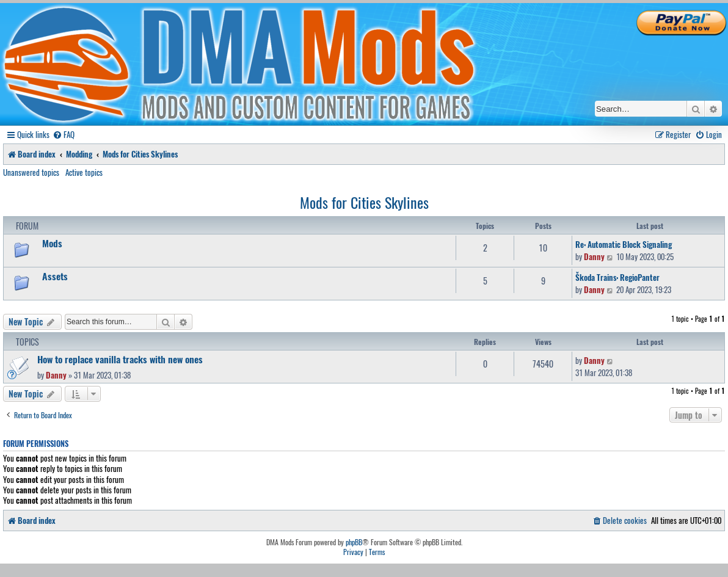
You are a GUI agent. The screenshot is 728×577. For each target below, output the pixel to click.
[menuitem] (64, 135)
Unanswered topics (31, 172)
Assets (55, 276)
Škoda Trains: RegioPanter (617, 277)
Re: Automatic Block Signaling (624, 244)
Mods (52, 243)
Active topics (84, 172)
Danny (594, 256)
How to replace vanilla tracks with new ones (120, 359)
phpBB (354, 542)
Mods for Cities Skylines (364, 202)
